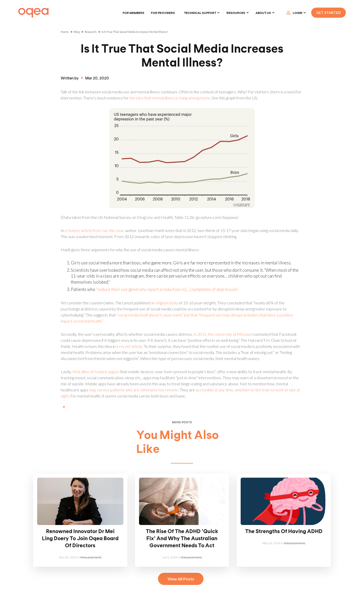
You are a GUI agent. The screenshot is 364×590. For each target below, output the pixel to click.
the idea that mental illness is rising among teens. (170, 98)
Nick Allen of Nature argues (96, 372)
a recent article (129, 346)
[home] (33, 13)
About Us (263, 13)
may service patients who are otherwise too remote (134, 390)
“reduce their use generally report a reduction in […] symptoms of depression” (167, 289)
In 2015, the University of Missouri (223, 334)
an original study (164, 303)
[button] (202, 13)
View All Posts (181, 579)
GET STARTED (328, 13)
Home (65, 32)
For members (133, 13)
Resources (236, 13)
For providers (163, 13)
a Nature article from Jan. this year (94, 230)
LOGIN (298, 13)
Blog (77, 32)
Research (91, 32)
